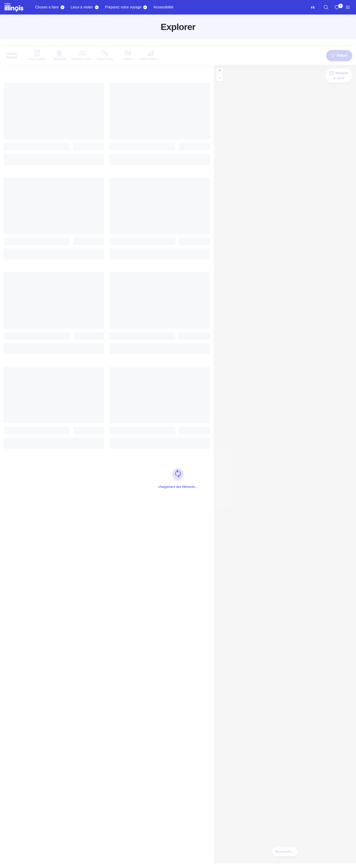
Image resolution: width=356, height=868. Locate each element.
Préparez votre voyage (123, 7)
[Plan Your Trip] (145, 7)
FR (313, 7)
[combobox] (313, 7)
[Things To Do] (62, 7)
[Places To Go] (97, 7)
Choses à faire (47, 7)
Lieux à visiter (82, 7)
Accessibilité (163, 7)
